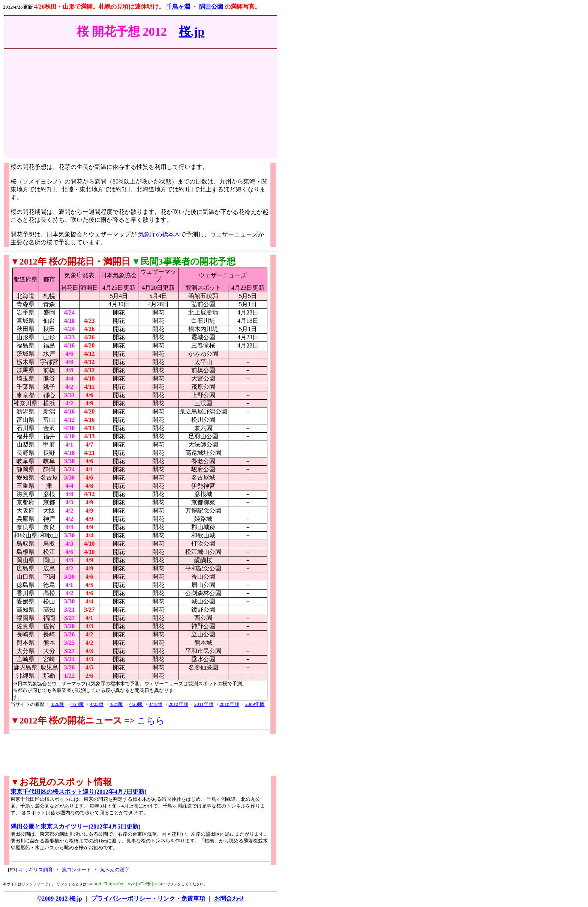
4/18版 (156, 704)
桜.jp (192, 32)
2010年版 (229, 704)
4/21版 (116, 704)
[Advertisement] (141, 105)
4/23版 (97, 704)
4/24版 (77, 704)
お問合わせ (229, 899)
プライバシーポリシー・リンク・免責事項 (148, 899)
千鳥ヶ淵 (178, 7)
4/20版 (136, 704)
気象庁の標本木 (159, 234)
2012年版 (178, 704)
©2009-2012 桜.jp (60, 899)
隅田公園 (211, 7)
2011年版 (204, 704)
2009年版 (255, 704)
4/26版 (57, 704)
